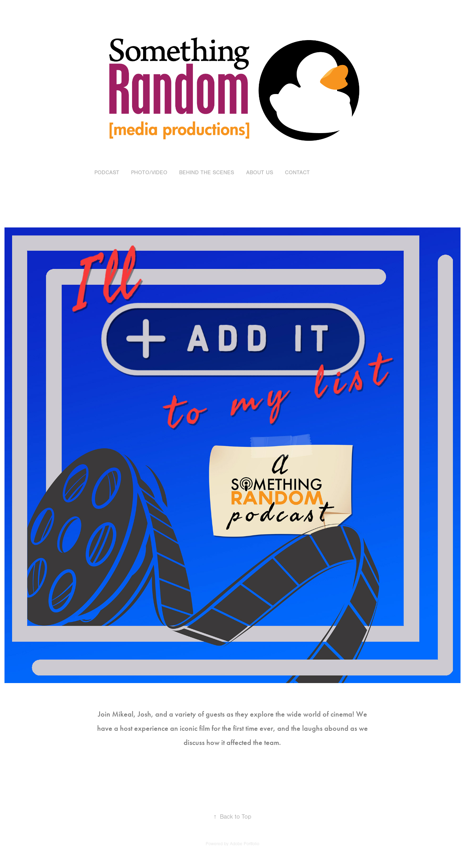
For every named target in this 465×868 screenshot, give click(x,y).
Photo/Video (149, 172)
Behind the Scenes (207, 172)
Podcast (107, 172)
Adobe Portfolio (245, 844)
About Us (260, 172)
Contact (297, 172)
